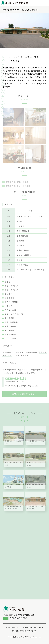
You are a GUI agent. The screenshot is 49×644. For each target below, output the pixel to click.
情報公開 (23, 631)
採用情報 (15, 631)
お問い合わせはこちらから (23, 395)
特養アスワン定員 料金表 (17, 185)
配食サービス (38, 627)
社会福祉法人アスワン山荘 (15, 3)
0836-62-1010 (18, 618)
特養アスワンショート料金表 (18, 189)
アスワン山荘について (14, 627)
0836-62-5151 (15, 380)
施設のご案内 (28, 627)
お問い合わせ (32, 631)
